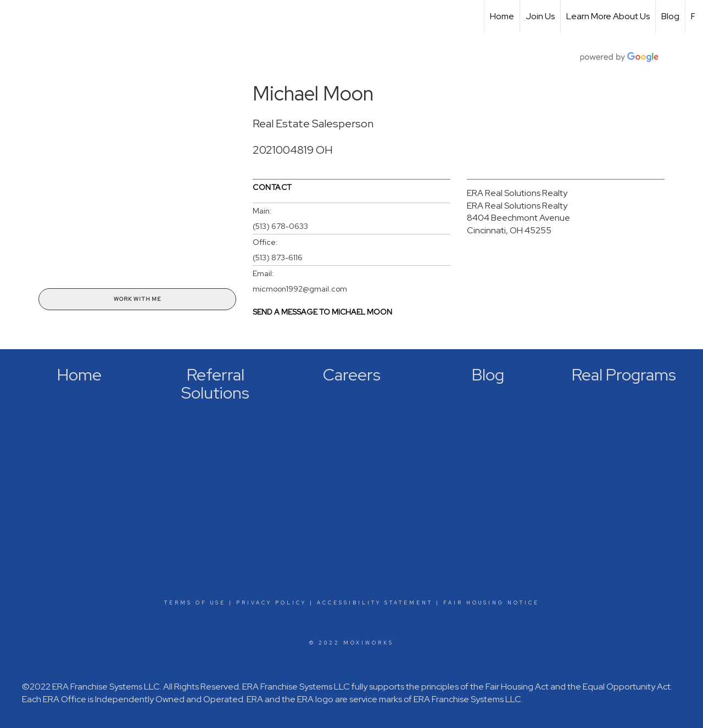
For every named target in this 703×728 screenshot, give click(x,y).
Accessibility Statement (375, 603)
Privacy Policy (271, 603)
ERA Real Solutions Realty (517, 193)
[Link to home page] (14, 16)
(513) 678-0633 (280, 226)
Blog (670, 16)
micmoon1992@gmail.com (300, 289)
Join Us (540, 16)
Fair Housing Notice (491, 603)
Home (502, 16)
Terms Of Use (195, 603)
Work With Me (137, 299)
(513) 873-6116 (278, 257)
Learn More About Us (608, 16)
